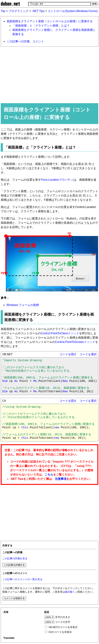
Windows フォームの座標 (23, 305)
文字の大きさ (63, 617)
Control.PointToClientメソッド (60, 333)
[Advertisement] (49, 75)
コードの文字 (63, 622)
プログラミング (19, 11)
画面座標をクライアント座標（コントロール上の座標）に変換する (50, 21)
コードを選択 (88, 354)
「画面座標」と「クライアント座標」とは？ (41, 26)
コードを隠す (68, 354)
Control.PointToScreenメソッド (75, 342)
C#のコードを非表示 (60, 632)
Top (3, 11)
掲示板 (69, 592)
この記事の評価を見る (15, 558)
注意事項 (61, 479)
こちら (49, 475)
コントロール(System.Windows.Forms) (73, 11)
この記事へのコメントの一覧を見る (22, 579)
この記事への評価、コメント (25, 41)
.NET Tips (38, 11)
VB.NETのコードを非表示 (63, 627)
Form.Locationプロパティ (57, 180)
